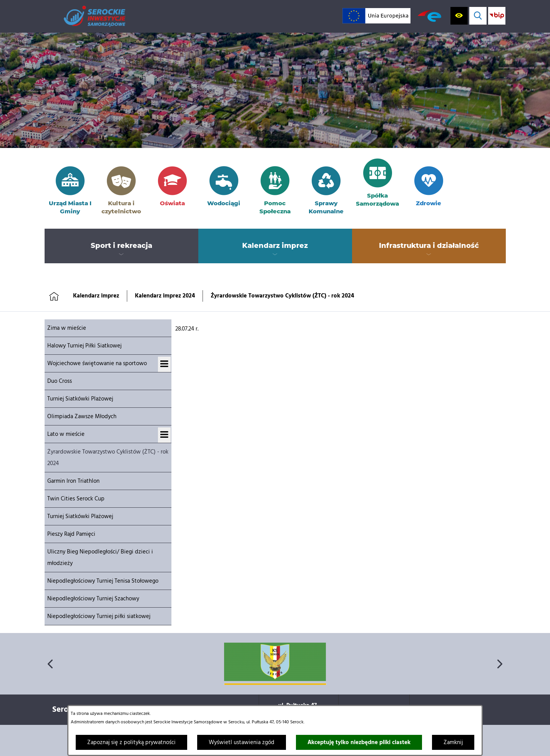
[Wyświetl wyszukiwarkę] (478, 16)
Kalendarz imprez (96, 296)
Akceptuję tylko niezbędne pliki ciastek (359, 743)
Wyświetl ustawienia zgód (242, 743)
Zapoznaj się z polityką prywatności (131, 743)
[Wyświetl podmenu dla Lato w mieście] (164, 435)
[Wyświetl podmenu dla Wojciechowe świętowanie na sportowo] (164, 364)
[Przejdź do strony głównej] (95, 16)
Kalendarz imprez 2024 (165, 296)
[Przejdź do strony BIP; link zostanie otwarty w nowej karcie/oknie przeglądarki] (497, 16)
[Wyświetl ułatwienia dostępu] (459, 16)
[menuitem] (121, 246)
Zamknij (453, 743)
